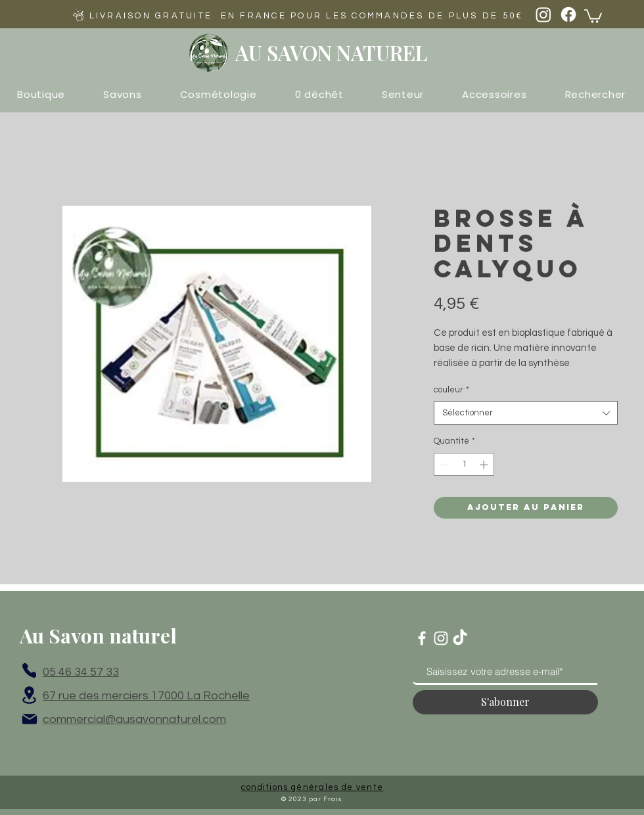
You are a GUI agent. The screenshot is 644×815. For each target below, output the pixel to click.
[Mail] (30, 719)
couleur (451, 390)
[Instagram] (543, 14)
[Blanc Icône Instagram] (441, 638)
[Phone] (29, 671)
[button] (593, 15)
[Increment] (485, 465)
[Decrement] (444, 465)
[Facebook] (568, 14)
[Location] (29, 695)
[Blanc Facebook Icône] (422, 638)
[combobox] (526, 413)
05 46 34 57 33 (81, 672)
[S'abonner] (505, 702)
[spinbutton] (464, 465)
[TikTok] (460, 638)
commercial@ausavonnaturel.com (134, 719)
